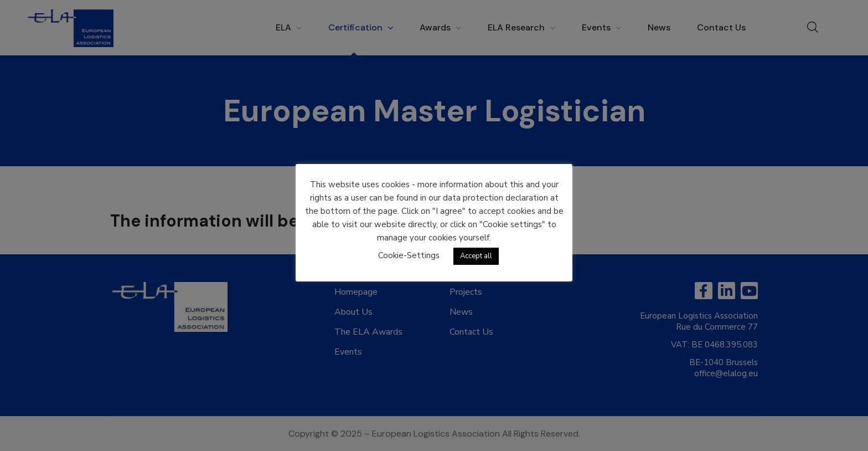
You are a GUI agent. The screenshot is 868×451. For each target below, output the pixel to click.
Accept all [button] (476, 256)
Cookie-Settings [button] (409, 255)
